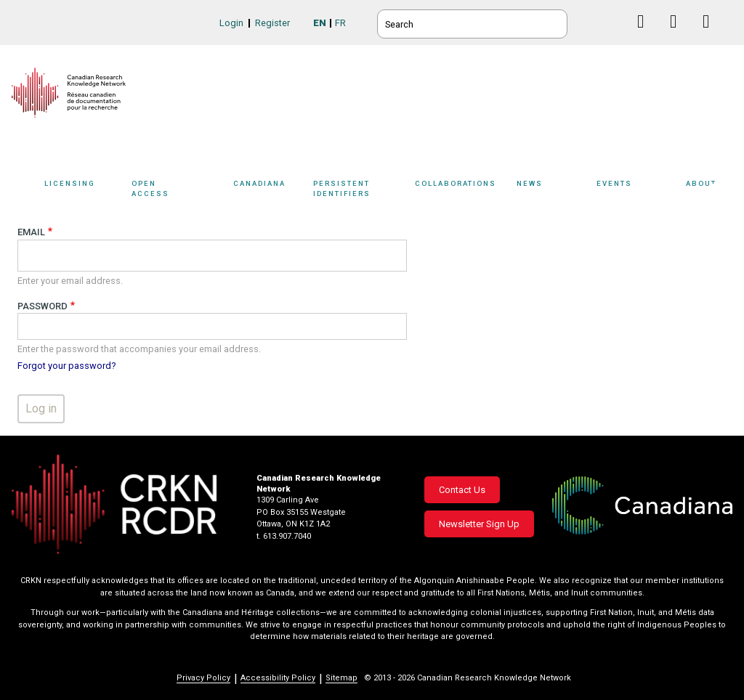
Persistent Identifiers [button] (365, 191)
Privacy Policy (203, 678)
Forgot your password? (66, 366)
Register (272, 23)
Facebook (646, 35)
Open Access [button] (179, 191)
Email (31, 232)
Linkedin (679, 35)
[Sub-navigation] (81, 191)
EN (320, 23)
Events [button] (638, 191)
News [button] (553, 191)
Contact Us (462, 490)
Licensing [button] (84, 191)
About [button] (709, 191)
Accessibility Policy (278, 678)
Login (231, 23)
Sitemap (341, 678)
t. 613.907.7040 (284, 536)
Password (43, 306)
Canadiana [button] (270, 191)
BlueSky (614, 21)
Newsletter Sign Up (479, 524)
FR (340, 23)
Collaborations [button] (466, 191)
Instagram (712, 35)
